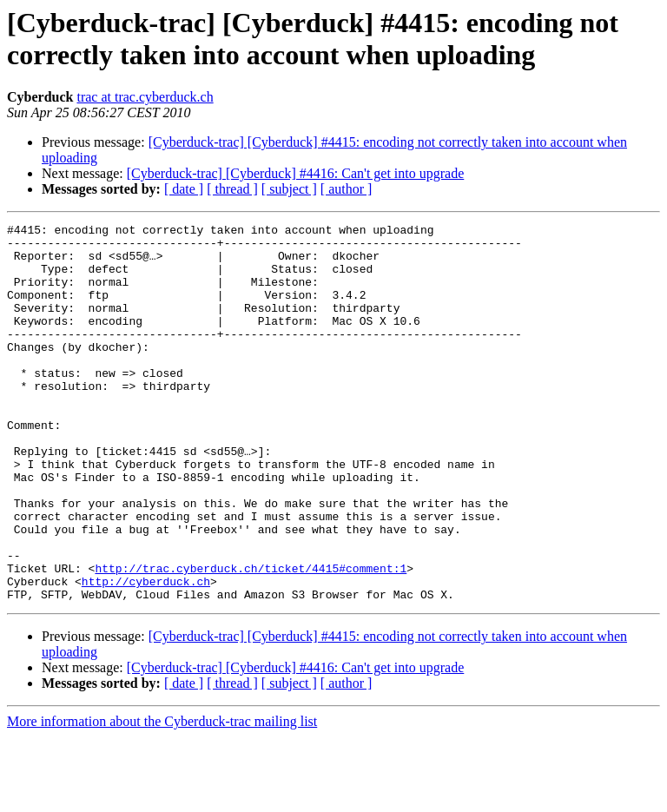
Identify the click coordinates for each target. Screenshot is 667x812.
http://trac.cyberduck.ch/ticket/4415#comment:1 (251, 638)
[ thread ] (232, 189)
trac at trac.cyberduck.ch (145, 97)
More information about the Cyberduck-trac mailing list (162, 797)
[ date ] (184, 189)
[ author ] (347, 189)
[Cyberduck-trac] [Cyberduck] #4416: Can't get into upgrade (296, 173)
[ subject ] (289, 189)
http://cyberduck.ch (146, 654)
